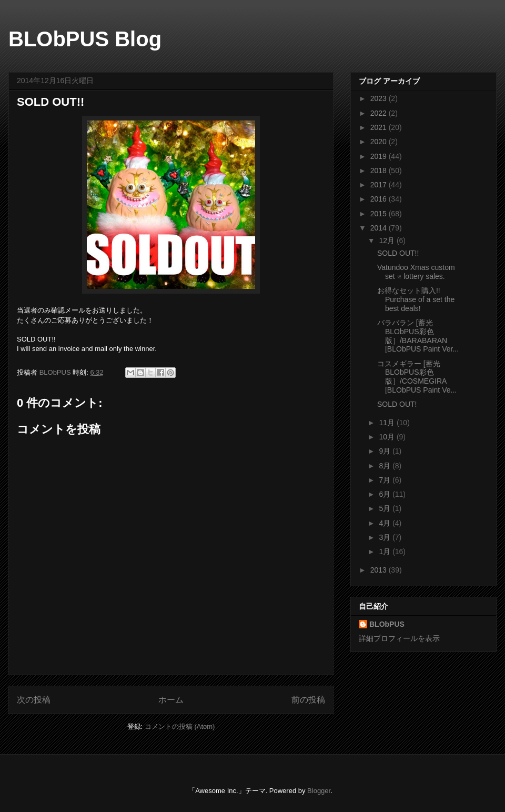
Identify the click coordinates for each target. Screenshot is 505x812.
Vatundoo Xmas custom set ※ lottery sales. (416, 272)
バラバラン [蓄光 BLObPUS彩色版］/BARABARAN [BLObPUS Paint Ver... (418, 336)
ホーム (171, 700)
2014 (380, 228)
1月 (386, 552)
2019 (380, 156)
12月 (387, 240)
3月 (386, 537)
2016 (380, 199)
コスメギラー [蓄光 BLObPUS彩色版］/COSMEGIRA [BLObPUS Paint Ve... (417, 377)
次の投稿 (34, 700)
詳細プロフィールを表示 (399, 638)
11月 (387, 423)
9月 (386, 451)
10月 (387, 437)
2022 (380, 113)
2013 (380, 570)
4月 (386, 523)
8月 (386, 466)
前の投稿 (308, 700)
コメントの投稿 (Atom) (180, 726)
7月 (386, 480)
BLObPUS (387, 624)
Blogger (319, 791)
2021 (380, 127)
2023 (380, 98)
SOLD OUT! (397, 404)
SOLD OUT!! (398, 253)
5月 (386, 508)
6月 (386, 494)
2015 (380, 214)
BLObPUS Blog (85, 39)
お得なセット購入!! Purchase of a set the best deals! (416, 299)
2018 (380, 171)
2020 (380, 142)
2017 (380, 185)
